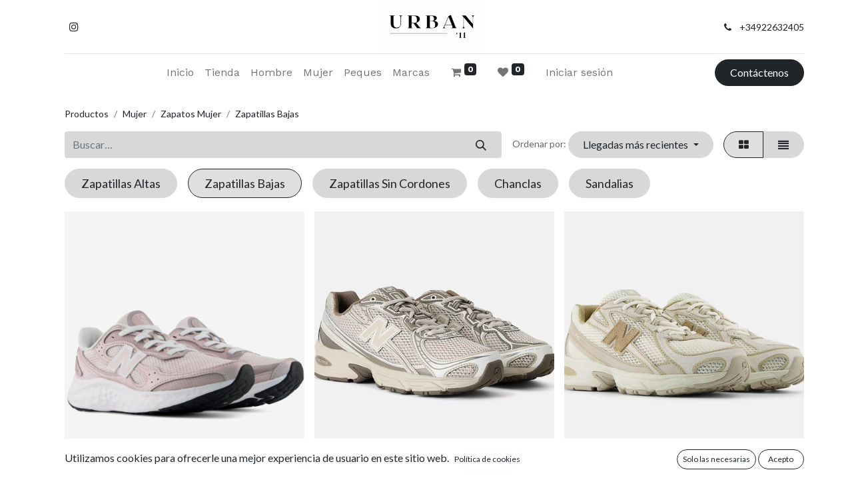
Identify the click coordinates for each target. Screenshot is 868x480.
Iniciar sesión (579, 72)
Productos (87, 114)
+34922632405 (772, 27)
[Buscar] (481, 145)
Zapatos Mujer (191, 114)
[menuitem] (180, 73)
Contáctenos (759, 72)
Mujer (135, 114)
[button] (641, 145)
